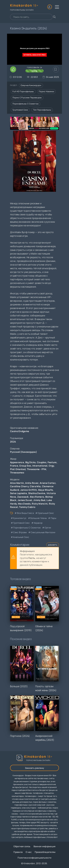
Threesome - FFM (37, 469)
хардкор (38, 523)
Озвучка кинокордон (31, 85)
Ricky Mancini (40, 504)
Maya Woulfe (45, 490)
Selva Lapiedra (18, 493)
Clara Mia (35, 486)
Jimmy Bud (39, 500)
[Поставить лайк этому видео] (13, 69)
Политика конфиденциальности (34, 858)
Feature (52, 462)
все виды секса (25, 513)
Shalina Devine (37, 493)
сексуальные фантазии (43, 532)
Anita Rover (32, 483)
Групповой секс (20, 110)
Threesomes (17, 473)
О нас (29, 852)
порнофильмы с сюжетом (27, 528)
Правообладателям (45, 852)
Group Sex (25, 466)
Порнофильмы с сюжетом (25, 104)
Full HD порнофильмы (23, 91)
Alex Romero (37, 497)
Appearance (17, 462)
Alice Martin (17, 483)
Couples (42, 462)
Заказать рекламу (35, 768)
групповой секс (21, 523)
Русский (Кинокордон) (24, 452)
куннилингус (20, 518)
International (40, 466)
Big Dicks (31, 462)
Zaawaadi (23, 497)
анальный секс (21, 537)
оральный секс (46, 513)
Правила (18, 852)
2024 (13, 442)
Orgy (51, 466)
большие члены (39, 518)
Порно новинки (46, 91)
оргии (48, 528)
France (14, 466)
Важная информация (45, 846)
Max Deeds (24, 504)
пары (53, 518)
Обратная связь (22, 846)
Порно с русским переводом (27, 98)
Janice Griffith (29, 490)
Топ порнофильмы (42, 110)
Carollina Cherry (19, 486)
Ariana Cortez (48, 483)
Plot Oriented (18, 469)
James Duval (25, 500)
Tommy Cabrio (27, 507)
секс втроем (20, 532)
